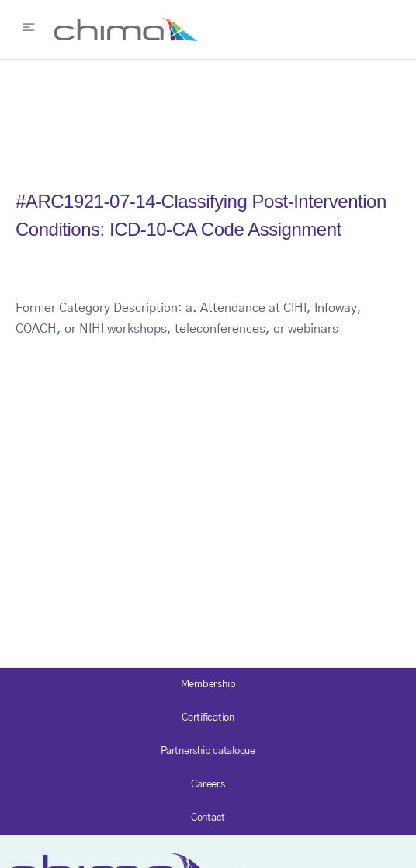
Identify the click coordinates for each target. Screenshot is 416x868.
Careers (208, 785)
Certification (208, 718)
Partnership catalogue (208, 751)
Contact (208, 818)
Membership (208, 685)
